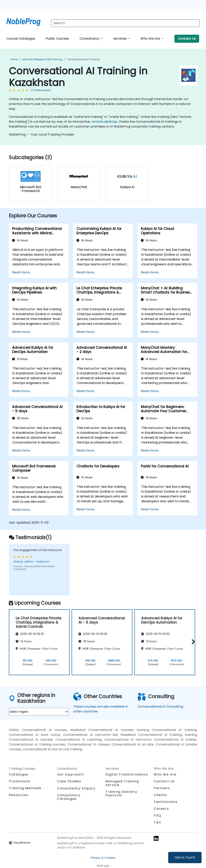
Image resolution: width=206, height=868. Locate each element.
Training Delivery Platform (121, 794)
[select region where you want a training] (39, 712)
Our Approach (70, 774)
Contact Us (187, 39)
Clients (160, 795)
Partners (162, 788)
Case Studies (69, 781)
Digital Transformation (127, 774)
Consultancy (90, 39)
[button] (192, 642)
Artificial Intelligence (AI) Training (42, 59)
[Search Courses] (125, 23)
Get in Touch (185, 857)
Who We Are (151, 39)
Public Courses (57, 39)
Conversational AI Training (83, 59)
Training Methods (25, 788)
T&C (158, 822)
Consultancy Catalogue (69, 797)
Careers (161, 809)
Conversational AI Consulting (160, 707)
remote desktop (104, 122)
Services (120, 39)
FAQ (158, 816)
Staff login (103, 866)
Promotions (20, 781)
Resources (19, 795)
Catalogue (19, 774)
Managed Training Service (122, 783)
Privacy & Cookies (103, 858)
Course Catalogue (21, 39)
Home (14, 59)
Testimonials (166, 802)
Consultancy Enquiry (76, 788)
